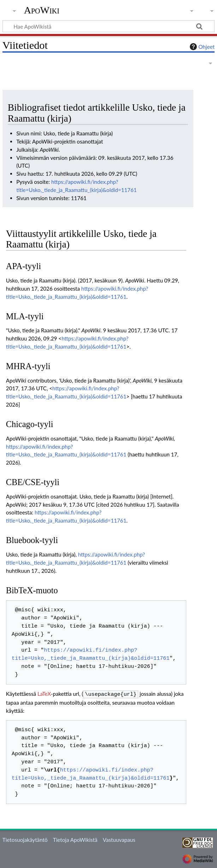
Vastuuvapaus (119, 839)
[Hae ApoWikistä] (108, 26)
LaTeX (44, 694)
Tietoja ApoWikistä (75, 839)
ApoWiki (42, 10)
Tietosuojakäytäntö (25, 839)
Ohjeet (201, 47)
